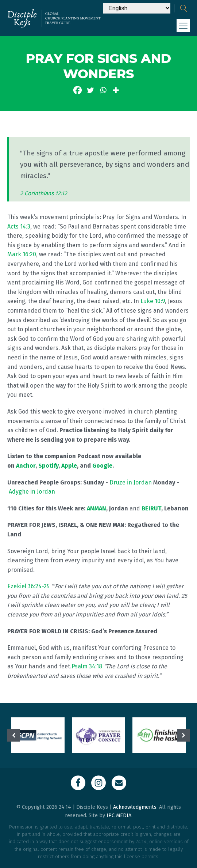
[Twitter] (90, 90)
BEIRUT (151, 508)
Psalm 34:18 (87, 666)
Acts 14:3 (19, 227)
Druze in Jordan (131, 482)
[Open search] (184, 8)
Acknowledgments (135, 807)
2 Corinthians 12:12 (44, 193)
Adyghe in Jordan (32, 492)
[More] (116, 90)
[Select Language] (137, 8)
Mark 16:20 (22, 254)
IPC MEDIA (119, 816)
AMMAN (96, 508)
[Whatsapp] (103, 90)
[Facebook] (78, 90)
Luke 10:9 (153, 301)
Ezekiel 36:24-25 (28, 586)
